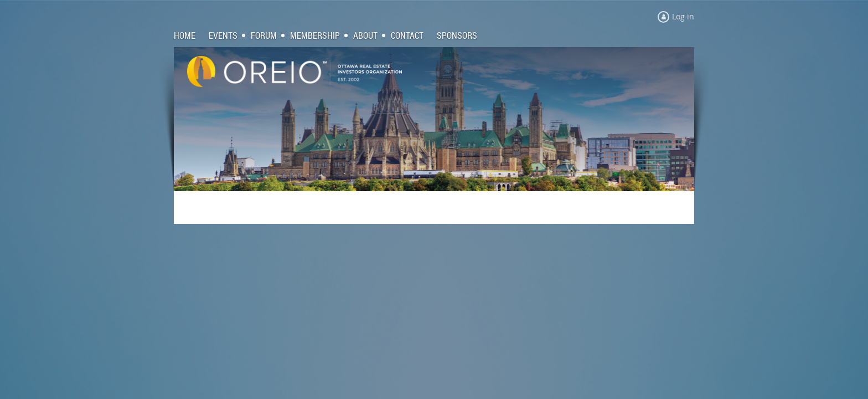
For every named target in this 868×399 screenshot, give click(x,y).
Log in (683, 16)
